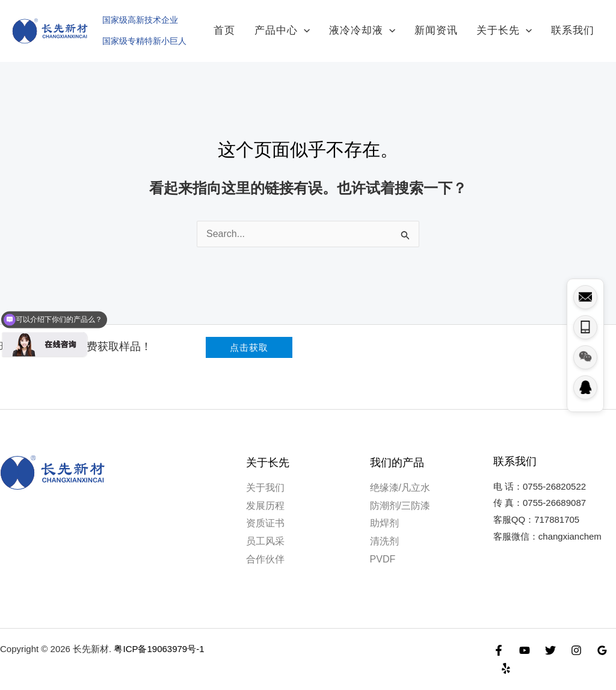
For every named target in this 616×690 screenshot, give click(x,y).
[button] (249, 337)
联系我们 (576, 25)
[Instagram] (576, 639)
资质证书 (265, 512)
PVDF (383, 548)
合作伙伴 (265, 548)
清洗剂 (384, 530)
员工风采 (265, 530)
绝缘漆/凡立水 (400, 476)
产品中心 (313, 25)
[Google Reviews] (602, 639)
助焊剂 (384, 512)
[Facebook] (499, 639)
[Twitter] (550, 639)
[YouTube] (525, 639)
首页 (263, 25)
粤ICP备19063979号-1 (159, 638)
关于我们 (265, 476)
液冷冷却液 (387, 25)
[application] (335, 25)
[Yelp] (506, 657)
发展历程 (265, 494)
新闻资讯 (454, 25)
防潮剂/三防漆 (400, 494)
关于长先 (515, 25)
